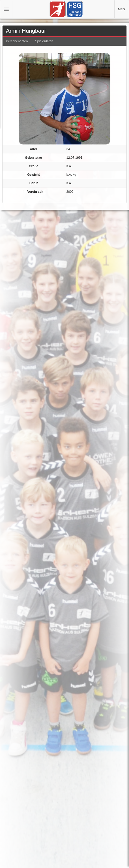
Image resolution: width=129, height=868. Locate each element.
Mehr (122, 9)
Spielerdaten (44, 41)
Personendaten (17, 41)
